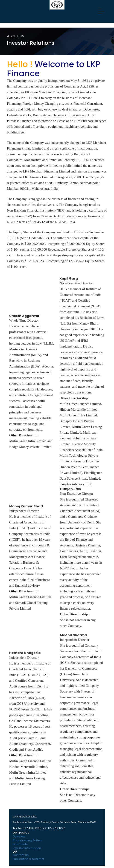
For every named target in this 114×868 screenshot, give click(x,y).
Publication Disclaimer (28, 859)
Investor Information (27, 848)
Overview (19, 836)
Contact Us (21, 855)
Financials (20, 844)
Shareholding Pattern (28, 840)
